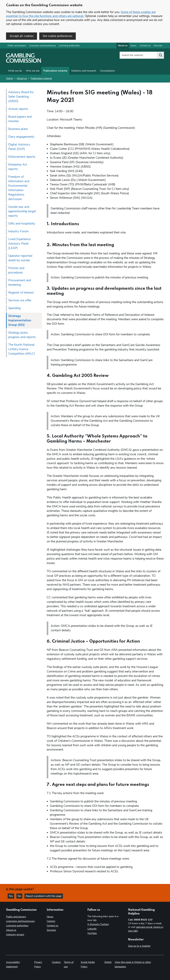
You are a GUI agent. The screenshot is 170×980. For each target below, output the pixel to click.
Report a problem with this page (45, 896)
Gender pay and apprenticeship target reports (22, 211)
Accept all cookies (22, 36)
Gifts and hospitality (22, 224)
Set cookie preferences (58, 36)
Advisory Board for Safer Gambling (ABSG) (21, 97)
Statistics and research (84, 71)
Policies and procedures (16, 270)
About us (22, 79)
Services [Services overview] (158, 46)
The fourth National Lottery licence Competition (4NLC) (22, 350)
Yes (12, 896)
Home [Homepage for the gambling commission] (9, 79)
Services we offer (20, 301)
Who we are (33, 71)
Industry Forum (18, 232)
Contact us (53, 926)
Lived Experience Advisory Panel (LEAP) (19, 244)
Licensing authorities (69, 46)
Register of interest (21, 293)
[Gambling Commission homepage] (24, 62)
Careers (51, 921)
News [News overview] (134, 46)
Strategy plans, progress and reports (22, 335)
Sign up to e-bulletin (139, 946)
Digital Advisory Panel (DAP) (19, 147)
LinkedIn (92, 929)
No (20, 896)
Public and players (17, 46)
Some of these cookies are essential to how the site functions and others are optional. (81, 14)
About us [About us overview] (123, 46)
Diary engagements (21, 137)
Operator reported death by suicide (20, 258)
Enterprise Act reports (18, 167)
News (50, 917)
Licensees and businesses (43, 46)
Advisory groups (15, 935)
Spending (14, 308)
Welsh (108, 962)
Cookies (56, 962)
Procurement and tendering (20, 283)
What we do (15, 71)
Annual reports (18, 109)
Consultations (107, 71)
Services (51, 930)
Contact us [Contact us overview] (145, 46)
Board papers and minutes (20, 119)
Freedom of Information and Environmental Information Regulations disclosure (19, 188)
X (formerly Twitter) (98, 924)
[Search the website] (160, 55)
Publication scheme (55, 71)
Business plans (18, 129)
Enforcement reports (22, 157)
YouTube (92, 933)
